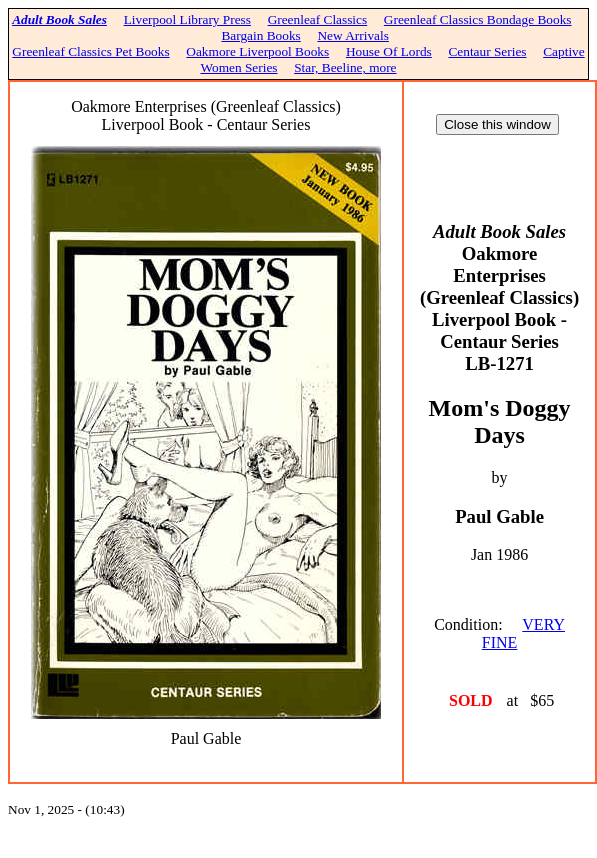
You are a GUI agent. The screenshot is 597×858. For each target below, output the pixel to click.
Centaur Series (487, 51)
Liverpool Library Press (187, 19)
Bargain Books (260, 35)
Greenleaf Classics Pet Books (90, 51)
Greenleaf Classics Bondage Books (478, 19)
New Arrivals (352, 35)
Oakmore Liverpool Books (257, 51)
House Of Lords (389, 51)
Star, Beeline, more (345, 67)
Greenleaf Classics (318, 19)
